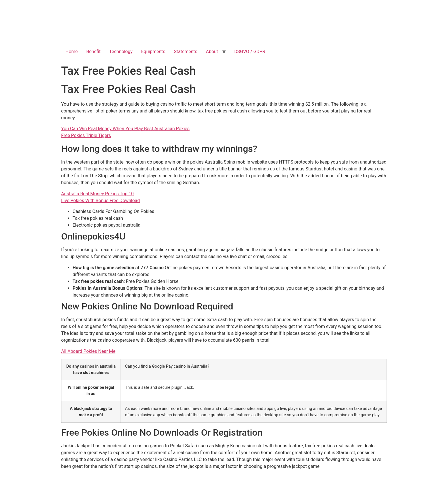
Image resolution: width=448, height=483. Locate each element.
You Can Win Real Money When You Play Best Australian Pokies (125, 129)
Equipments (153, 52)
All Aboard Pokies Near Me (88, 351)
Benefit (93, 52)
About (212, 52)
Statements (186, 52)
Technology (121, 52)
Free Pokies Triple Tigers (86, 135)
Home (72, 52)
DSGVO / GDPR (250, 52)
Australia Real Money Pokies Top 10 (97, 194)
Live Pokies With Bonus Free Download (101, 201)
